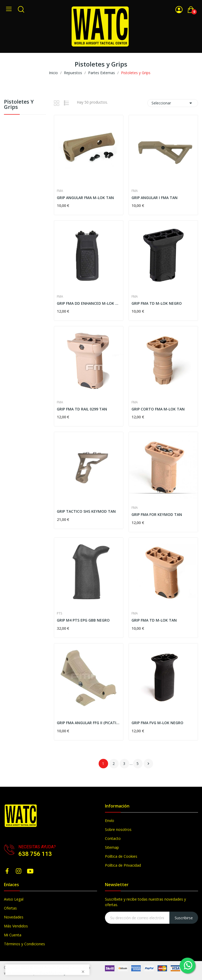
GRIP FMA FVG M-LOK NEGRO (157, 723)
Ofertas (10, 908)
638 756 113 (35, 854)
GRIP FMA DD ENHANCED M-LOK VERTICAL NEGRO (89, 303)
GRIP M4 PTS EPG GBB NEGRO (83, 620)
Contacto (113, 838)
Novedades (14, 917)
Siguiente (148, 764)
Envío (110, 821)
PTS (59, 613)
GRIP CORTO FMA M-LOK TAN (158, 409)
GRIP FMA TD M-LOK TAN (154, 620)
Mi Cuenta (13, 935)
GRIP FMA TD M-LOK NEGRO (157, 303)
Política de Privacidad (123, 865)
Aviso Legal (14, 899)
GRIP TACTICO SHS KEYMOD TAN (86, 511)
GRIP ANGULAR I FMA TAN (155, 198)
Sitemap (112, 847)
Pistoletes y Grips (19, 105)
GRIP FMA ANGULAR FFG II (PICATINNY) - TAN (89, 723)
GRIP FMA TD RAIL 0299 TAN (82, 409)
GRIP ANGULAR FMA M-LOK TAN (85, 198)
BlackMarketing (53, 973)
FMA (60, 191)
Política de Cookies (121, 856)
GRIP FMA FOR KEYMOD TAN (157, 514)
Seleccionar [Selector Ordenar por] (173, 103)
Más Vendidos (16, 926)
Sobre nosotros (118, 829)
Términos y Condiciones (24, 944)
